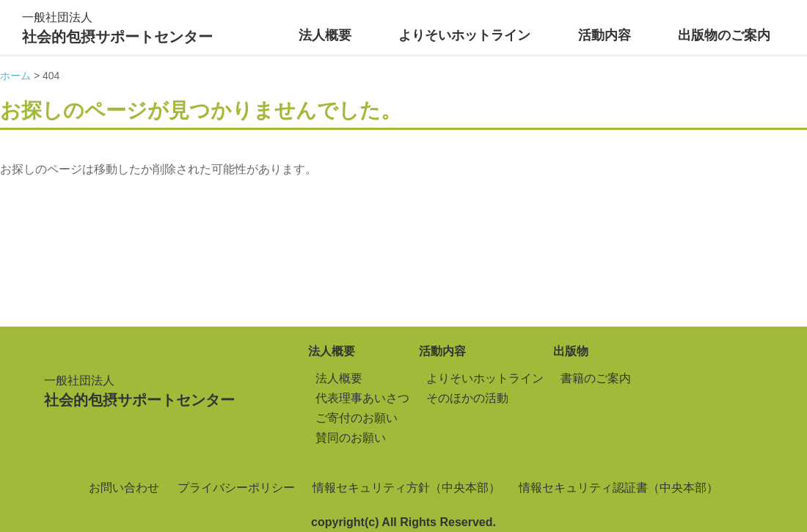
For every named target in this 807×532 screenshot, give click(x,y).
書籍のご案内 (596, 378)
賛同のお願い (351, 438)
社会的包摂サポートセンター (117, 26)
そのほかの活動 (467, 398)
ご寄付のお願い (357, 418)
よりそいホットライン (464, 35)
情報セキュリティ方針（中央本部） (406, 488)
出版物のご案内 (724, 35)
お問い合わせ (124, 488)
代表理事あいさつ (362, 398)
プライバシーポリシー (236, 488)
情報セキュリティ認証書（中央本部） (618, 488)
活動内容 (605, 35)
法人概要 (325, 35)
